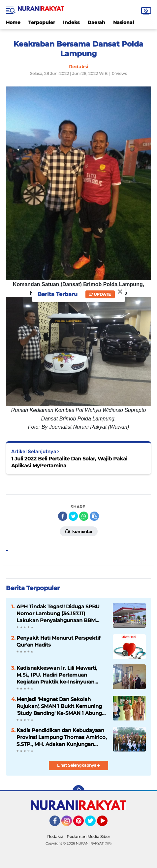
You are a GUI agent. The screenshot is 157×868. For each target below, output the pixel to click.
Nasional (124, 22)
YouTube (107, 824)
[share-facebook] (63, 516)
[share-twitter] (73, 516)
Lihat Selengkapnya (79, 765)
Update (100, 294)
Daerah (96, 22)
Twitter (93, 824)
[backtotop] (78, 791)
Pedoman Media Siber (88, 836)
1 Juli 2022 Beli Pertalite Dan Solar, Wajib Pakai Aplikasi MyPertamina (69, 462)
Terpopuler (42, 22)
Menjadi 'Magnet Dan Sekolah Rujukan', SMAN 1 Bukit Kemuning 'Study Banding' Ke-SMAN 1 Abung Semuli (59, 706)
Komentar (79, 531)
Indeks (71, 22)
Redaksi (55, 836)
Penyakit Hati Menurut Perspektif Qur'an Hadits (59, 641)
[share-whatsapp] (84, 516)
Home (13, 22)
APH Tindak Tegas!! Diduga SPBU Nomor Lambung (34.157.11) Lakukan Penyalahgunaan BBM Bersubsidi (58, 614)
